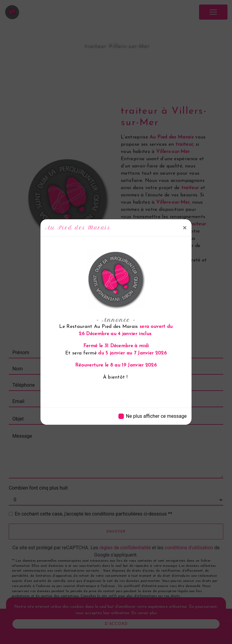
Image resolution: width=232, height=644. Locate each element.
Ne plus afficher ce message (156, 416)
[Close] (185, 228)
